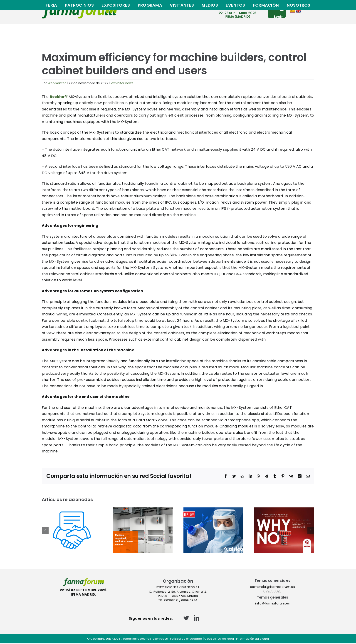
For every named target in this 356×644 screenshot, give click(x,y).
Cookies (210, 639)
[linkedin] (197, 618)
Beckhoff (59, 97)
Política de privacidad (186, 639)
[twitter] (186, 618)
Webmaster (57, 83)
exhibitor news (122, 83)
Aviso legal (226, 639)
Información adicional (252, 639)
